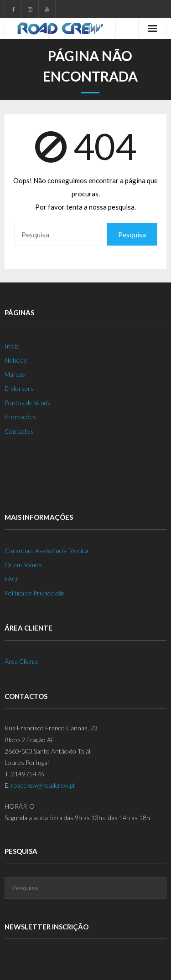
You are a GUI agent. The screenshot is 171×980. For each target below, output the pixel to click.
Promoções (20, 417)
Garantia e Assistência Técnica (46, 551)
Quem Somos (23, 565)
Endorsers (19, 388)
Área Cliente (22, 661)
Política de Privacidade (34, 593)
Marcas (15, 374)
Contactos (19, 431)
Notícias (16, 360)
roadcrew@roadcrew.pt (43, 785)
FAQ (11, 579)
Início (12, 346)
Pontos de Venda (28, 403)
